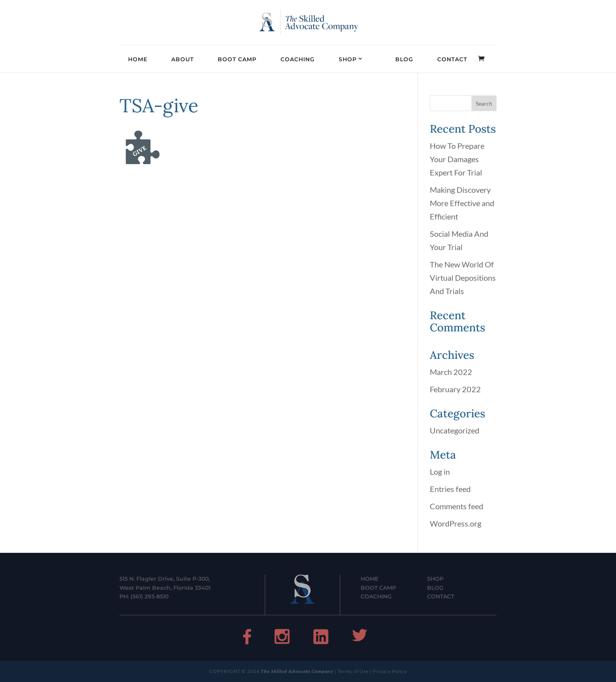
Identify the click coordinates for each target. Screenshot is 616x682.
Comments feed (456, 506)
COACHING (298, 59)
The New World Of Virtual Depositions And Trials (463, 278)
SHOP (348, 59)
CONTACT (452, 59)
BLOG (404, 59)
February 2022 (455, 389)
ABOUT (182, 59)
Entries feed (450, 489)
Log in (440, 472)
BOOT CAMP (237, 59)
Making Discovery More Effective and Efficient (462, 203)
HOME (138, 59)
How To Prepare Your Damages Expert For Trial (457, 159)
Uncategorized (455, 430)
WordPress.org (456, 523)
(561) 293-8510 (149, 596)
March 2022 (451, 372)
